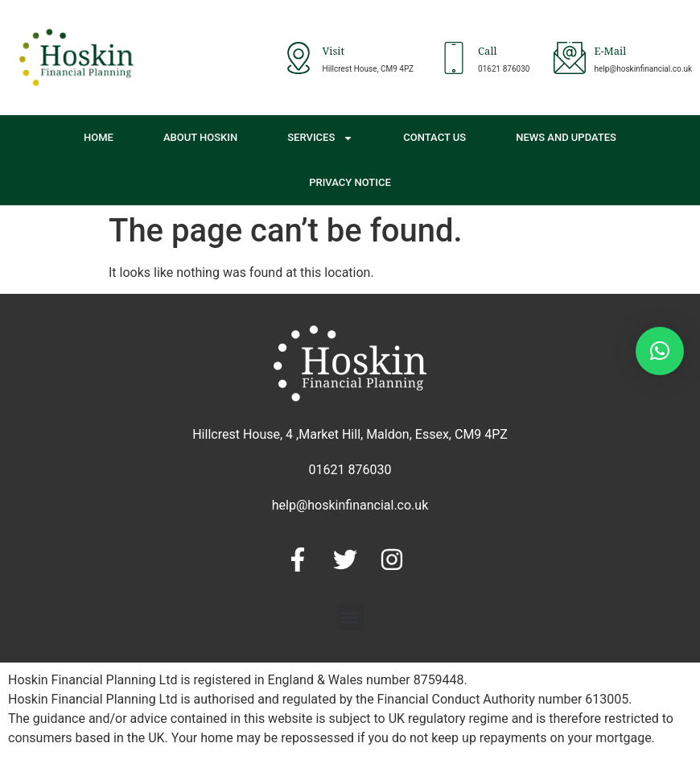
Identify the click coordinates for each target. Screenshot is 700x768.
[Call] (454, 58)
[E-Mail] (570, 58)
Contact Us (434, 137)
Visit (334, 53)
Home (99, 137)
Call (487, 53)
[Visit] (299, 58)
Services (320, 138)
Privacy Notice (350, 182)
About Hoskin (200, 137)
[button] (350, 617)
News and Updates (566, 137)
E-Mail (610, 53)
